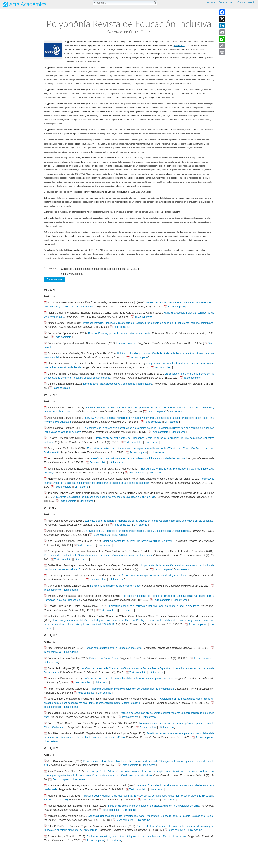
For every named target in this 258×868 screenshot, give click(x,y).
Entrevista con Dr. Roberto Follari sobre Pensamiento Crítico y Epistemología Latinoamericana (137, 531)
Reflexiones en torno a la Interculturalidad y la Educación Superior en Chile (128, 679)
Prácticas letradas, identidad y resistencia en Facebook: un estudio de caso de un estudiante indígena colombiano (148, 323)
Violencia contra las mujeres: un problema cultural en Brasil (138, 541)
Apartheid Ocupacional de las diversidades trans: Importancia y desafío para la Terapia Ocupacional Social (151, 816)
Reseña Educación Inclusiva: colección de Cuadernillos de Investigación (133, 689)
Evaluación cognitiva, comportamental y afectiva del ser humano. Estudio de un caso (136, 836)
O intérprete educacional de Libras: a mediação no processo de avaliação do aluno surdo (104, 497)
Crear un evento (246, 2)
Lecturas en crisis (126, 343)
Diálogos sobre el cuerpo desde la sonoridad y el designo (152, 576)
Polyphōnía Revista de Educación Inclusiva (129, 24)
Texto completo (176, 307)
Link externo (175, 412)
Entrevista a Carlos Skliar (104, 658)
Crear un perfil (227, 2)
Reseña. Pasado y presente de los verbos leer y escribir (119, 333)
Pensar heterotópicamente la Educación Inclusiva (113, 648)
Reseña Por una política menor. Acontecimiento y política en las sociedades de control (139, 458)
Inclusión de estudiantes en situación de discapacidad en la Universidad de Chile (153, 806)
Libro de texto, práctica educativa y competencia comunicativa (118, 384)
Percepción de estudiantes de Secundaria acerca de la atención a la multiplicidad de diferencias (98, 555)
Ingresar (211, 2)
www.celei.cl (179, 45)
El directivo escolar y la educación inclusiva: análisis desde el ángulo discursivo (153, 606)
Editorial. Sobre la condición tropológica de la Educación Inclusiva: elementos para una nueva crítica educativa (149, 521)
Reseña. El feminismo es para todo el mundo (115, 586)
